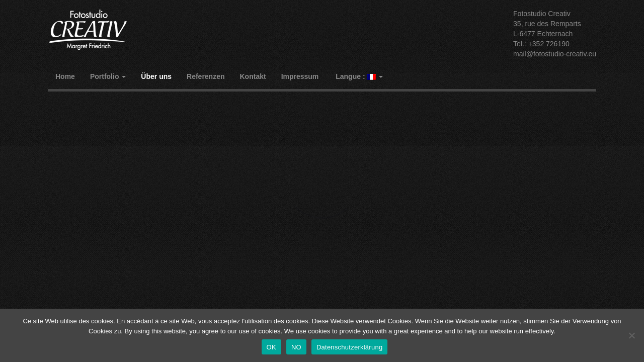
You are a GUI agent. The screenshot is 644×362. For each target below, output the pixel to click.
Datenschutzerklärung (349, 347)
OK (271, 347)
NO (296, 347)
